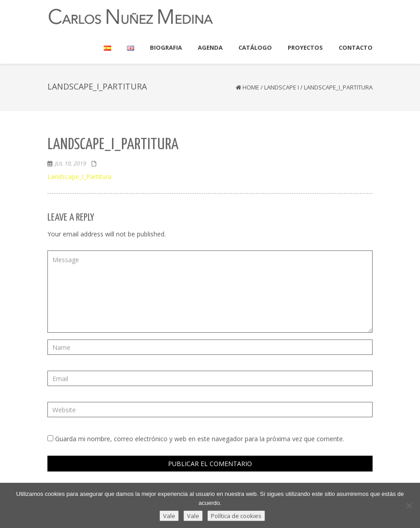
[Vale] (409, 505)
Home (251, 87)
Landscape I (282, 87)
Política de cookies (236, 516)
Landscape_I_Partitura (79, 177)
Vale (169, 516)
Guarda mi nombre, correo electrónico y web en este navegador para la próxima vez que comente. (200, 439)
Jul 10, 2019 (70, 163)
